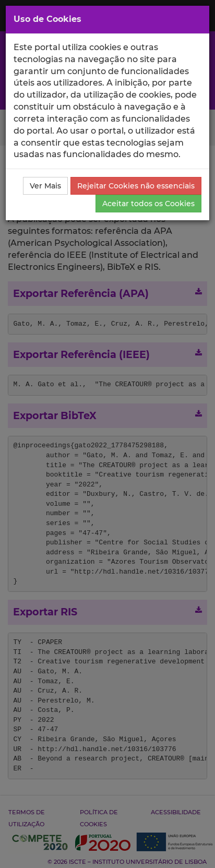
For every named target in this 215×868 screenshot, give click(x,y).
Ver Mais (45, 186)
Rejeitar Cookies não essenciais (136, 186)
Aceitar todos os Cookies (148, 204)
